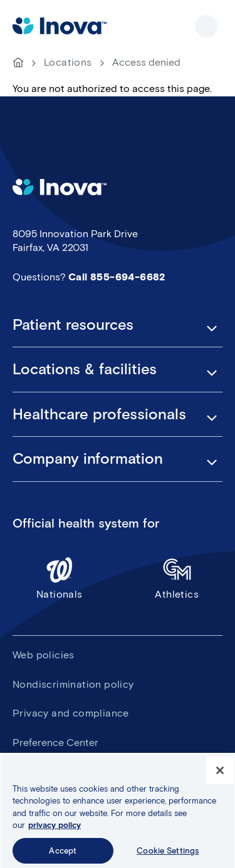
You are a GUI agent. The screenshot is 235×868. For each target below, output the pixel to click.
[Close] (220, 773)
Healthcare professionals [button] (99, 414)
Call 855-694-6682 (117, 277)
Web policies (44, 655)
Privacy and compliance (71, 713)
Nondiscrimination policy (73, 684)
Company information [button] (88, 459)
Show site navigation (206, 26)
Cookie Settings (168, 854)
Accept (63, 854)
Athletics (177, 578)
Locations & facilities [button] (85, 369)
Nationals (60, 578)
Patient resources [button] (73, 325)
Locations (68, 62)
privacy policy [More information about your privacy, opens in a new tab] (55, 828)
